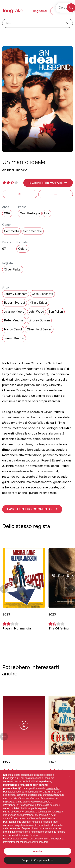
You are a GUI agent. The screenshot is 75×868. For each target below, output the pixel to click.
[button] (48, 183)
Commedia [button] (11, 231)
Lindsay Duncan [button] (39, 320)
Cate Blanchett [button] (42, 294)
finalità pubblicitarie (13, 812)
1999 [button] (7, 213)
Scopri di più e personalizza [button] (37, 860)
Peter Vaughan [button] (14, 320)
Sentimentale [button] (33, 231)
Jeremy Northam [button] (16, 294)
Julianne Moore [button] (14, 312)
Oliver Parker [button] (13, 269)
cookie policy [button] (53, 788)
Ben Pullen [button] (56, 312)
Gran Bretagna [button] (30, 213)
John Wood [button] (37, 312)
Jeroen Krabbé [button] (14, 338)
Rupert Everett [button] (15, 303)
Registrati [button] (40, 11)
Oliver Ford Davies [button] (39, 329)
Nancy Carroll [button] (13, 329)
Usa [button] (47, 213)
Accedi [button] (59, 11)
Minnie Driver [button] (38, 303)
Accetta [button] (37, 851)
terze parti (56, 792)
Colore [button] (23, 249)
